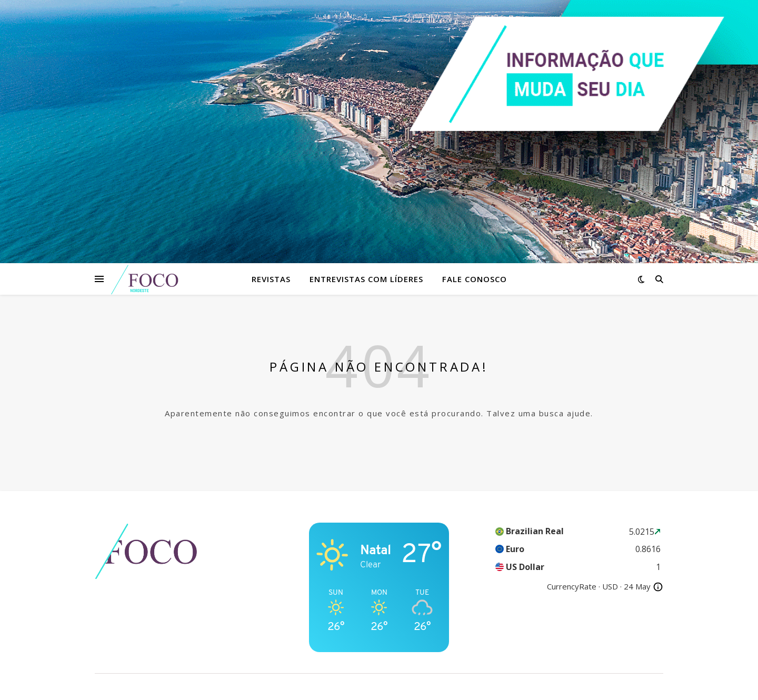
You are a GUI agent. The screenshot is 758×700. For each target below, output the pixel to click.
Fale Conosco (475, 279)
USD (610, 586)
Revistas (271, 279)
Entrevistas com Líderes (366, 279)
